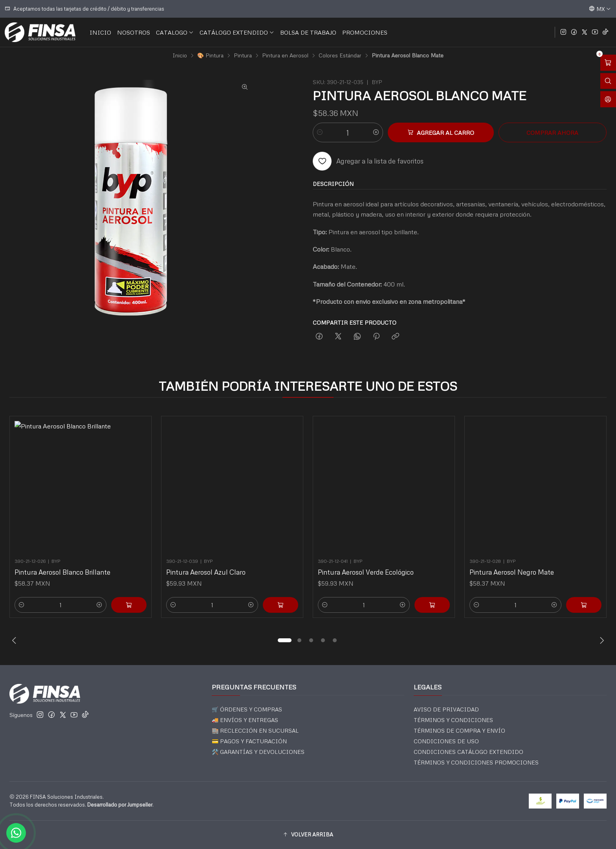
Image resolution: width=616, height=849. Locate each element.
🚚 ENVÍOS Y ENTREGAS (245, 720)
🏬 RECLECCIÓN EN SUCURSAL (255, 730)
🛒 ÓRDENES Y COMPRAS (247, 709)
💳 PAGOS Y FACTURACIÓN (249, 741)
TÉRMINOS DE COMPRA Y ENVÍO (459, 730)
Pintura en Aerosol (285, 55)
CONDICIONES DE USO (446, 741)
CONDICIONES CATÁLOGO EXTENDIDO (468, 752)
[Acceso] (608, 99)
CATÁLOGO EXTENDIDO (237, 32)
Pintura (243, 55)
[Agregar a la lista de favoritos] (368, 161)
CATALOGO (175, 32)
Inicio (180, 55)
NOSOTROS (134, 32)
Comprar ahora (552, 132)
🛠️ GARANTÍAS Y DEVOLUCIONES (258, 752)
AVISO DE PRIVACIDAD (446, 709)
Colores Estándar (340, 55)
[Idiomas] (600, 9)
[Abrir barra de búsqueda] (608, 81)
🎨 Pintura (210, 55)
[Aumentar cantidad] (376, 132)
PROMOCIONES (365, 32)
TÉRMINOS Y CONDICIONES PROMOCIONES (476, 762)
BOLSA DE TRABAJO (308, 32)
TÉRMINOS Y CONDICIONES (453, 720)
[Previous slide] (15, 640)
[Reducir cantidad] (320, 132)
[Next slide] (601, 640)
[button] (284, 640)
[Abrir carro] (608, 63)
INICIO (100, 32)
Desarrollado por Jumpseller (120, 805)
